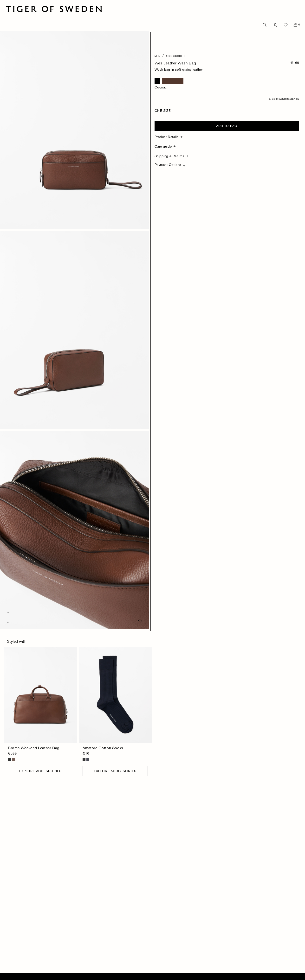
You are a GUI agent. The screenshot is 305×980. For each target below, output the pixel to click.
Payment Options (168, 165)
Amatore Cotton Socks (103, 748)
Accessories (175, 56)
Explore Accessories (40, 771)
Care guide (163, 146)
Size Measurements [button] (284, 99)
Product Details (167, 137)
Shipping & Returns (169, 156)
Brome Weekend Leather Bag (34, 748)
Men (158, 56)
